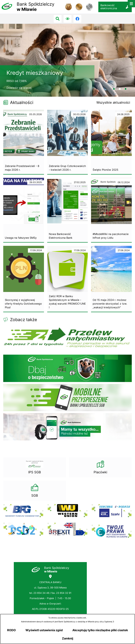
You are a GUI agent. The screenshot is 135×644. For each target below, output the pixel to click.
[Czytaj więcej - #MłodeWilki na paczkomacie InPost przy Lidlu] (111, 210)
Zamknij (68, 638)
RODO (11, 630)
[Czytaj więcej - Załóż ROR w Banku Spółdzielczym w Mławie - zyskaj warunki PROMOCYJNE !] (68, 279)
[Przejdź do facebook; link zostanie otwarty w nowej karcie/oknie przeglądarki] (77, 19)
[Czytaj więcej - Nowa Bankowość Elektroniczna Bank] (68, 210)
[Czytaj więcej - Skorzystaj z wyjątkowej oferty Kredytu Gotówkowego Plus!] (24, 279)
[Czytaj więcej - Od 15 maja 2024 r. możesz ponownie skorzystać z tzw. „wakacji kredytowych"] (111, 279)
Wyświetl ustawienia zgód (44, 630)
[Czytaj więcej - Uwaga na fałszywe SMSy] (24, 210)
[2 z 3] (67, 60)
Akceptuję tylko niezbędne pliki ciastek (100, 630)
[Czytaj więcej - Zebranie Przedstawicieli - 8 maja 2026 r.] (24, 142)
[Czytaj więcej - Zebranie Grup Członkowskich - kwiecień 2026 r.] (68, 142)
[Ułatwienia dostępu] (67, 19)
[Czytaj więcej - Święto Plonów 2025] (111, 142)
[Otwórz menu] (131, 4)
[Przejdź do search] (58, 19)
